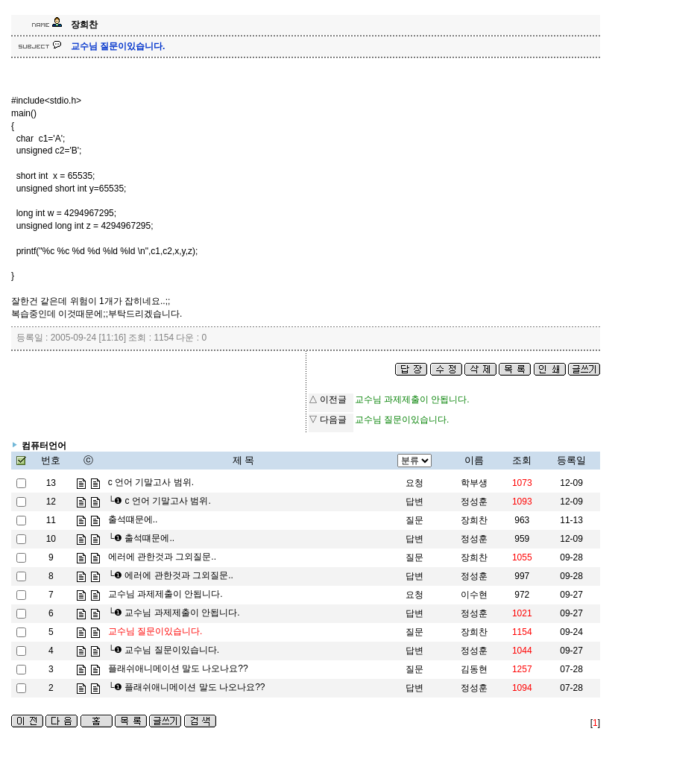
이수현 (474, 595)
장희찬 (474, 520)
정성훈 (474, 502)
